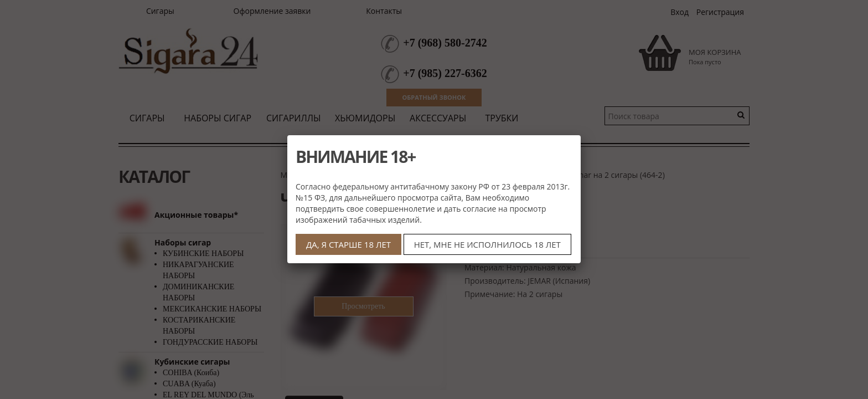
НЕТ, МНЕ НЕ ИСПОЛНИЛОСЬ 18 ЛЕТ (487, 244)
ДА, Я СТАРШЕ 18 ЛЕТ (348, 244)
